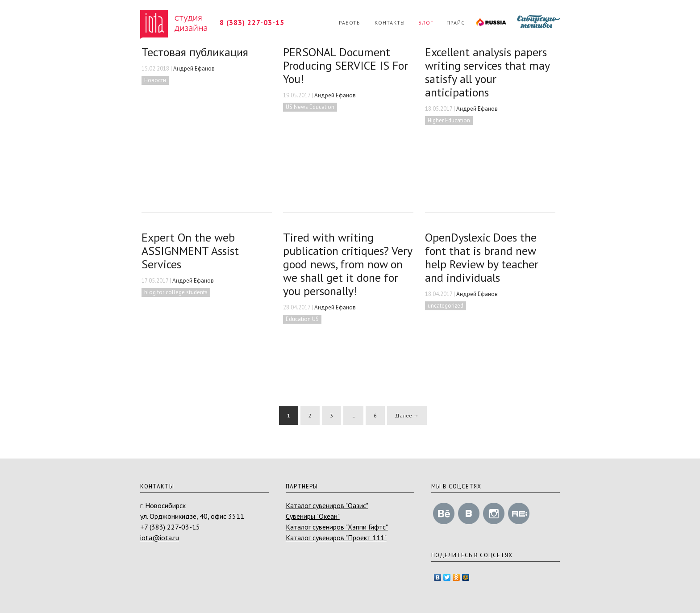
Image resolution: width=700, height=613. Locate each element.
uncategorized (446, 306)
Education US (302, 319)
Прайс (456, 23)
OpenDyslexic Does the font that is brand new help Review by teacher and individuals (482, 257)
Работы (350, 23)
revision (519, 513)
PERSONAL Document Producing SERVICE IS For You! (346, 65)
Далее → (407, 415)
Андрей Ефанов (194, 69)
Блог (426, 23)
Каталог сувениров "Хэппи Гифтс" (337, 527)
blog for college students (176, 292)
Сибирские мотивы (536, 23)
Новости (155, 80)
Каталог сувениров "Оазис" (327, 505)
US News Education (310, 107)
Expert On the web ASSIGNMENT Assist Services (190, 251)
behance (444, 513)
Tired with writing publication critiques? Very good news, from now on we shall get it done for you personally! (348, 264)
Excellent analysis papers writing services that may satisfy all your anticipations (487, 72)
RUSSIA (489, 23)
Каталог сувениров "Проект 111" (336, 538)
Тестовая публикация (195, 52)
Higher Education (449, 120)
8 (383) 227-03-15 (252, 22)
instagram (494, 513)
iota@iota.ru (160, 538)
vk (469, 513)
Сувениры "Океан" (313, 516)
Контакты (390, 23)
